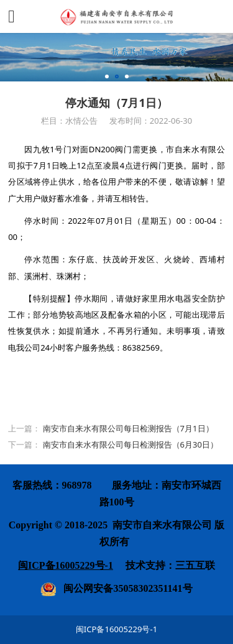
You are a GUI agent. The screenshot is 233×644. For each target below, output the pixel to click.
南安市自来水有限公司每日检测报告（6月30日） (131, 444)
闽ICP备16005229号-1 (116, 629)
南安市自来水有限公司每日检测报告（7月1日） (128, 428)
